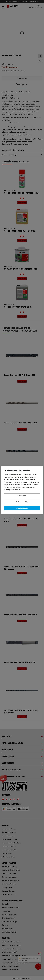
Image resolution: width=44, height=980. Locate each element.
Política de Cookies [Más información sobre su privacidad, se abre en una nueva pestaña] (15, 490)
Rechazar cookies (22, 502)
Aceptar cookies (22, 508)
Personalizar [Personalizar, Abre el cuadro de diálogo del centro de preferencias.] (22, 496)
